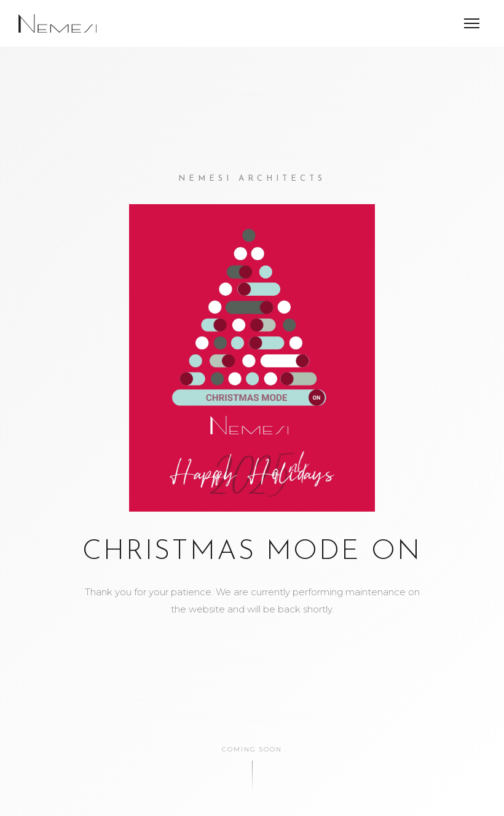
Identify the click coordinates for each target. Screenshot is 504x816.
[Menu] (472, 23)
